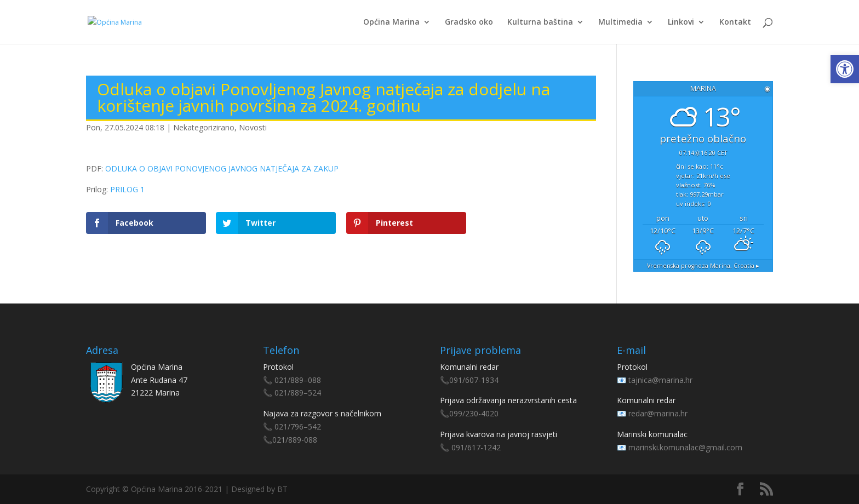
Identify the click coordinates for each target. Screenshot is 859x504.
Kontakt (735, 22)
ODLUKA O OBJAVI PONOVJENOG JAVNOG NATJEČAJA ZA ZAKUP (222, 168)
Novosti (253, 127)
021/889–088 (298, 380)
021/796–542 (298, 426)
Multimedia (620, 22)
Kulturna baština (540, 22)
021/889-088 (295, 440)
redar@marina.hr (658, 413)
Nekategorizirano (204, 127)
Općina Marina (391, 22)
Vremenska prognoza (703, 266)
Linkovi (681, 22)
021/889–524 (298, 393)
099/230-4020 (474, 413)
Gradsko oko (469, 22)
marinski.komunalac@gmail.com (685, 447)
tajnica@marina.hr (660, 380)
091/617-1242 (476, 447)
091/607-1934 (474, 380)
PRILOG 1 (127, 189)
